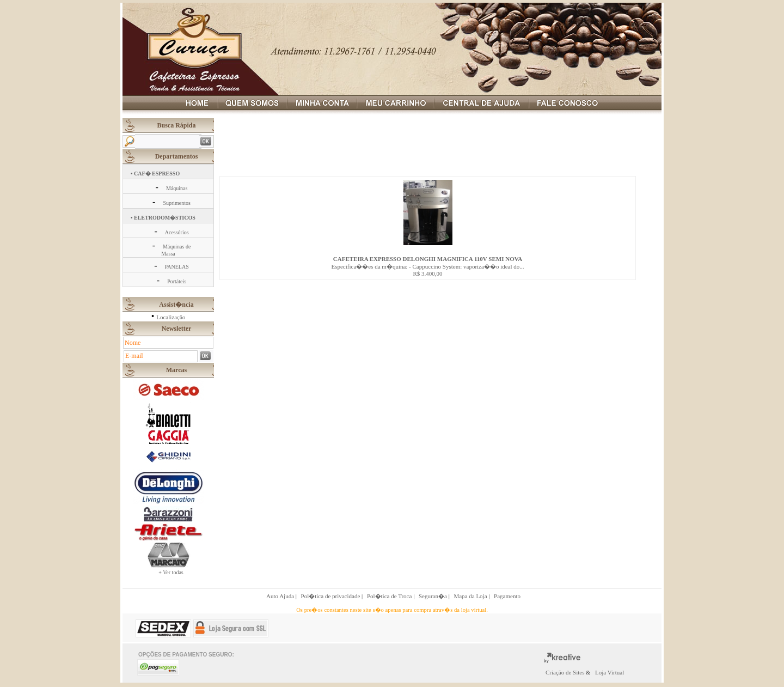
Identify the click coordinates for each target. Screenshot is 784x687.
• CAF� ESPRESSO (155, 174)
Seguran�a (434, 596)
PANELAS (177, 267)
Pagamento (507, 596)
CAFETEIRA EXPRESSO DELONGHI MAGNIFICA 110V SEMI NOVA (428, 259)
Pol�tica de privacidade (332, 596)
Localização (171, 317)
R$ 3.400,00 (427, 273)
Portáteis (177, 281)
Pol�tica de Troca (390, 596)
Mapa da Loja (471, 596)
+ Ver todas (171, 572)
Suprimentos (177, 203)
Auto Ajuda (281, 596)
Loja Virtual (610, 672)
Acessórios (177, 232)
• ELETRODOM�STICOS (163, 218)
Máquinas (177, 188)
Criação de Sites (566, 672)
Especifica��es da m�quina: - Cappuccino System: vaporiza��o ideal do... (427, 266)
